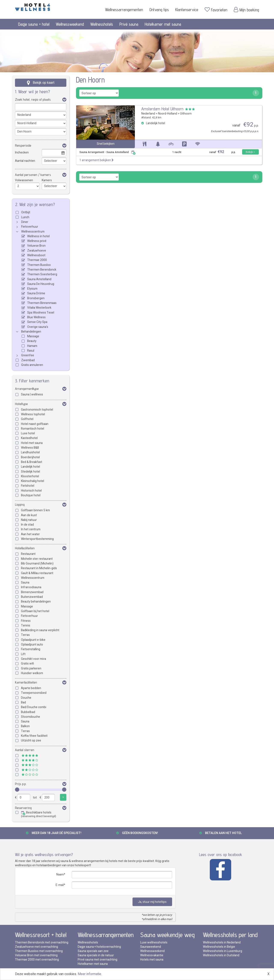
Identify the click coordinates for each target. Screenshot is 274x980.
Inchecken (22, 153)
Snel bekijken (106, 144)
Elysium (32, 289)
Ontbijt (26, 212)
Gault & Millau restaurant (37, 573)
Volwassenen (24, 180)
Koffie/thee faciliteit (34, 736)
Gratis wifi (28, 664)
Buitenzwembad (32, 597)
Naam (60, 875)
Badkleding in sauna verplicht (40, 630)
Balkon (25, 726)
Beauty (32, 341)
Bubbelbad (28, 712)
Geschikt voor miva (34, 659)
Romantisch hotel (33, 429)
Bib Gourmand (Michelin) (37, 564)
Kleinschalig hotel (33, 481)
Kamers (47, 180)
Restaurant (28, 554)
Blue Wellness (36, 317)
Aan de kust (29, 515)
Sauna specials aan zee (93, 951)
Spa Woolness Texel (41, 313)
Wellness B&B (30, 448)
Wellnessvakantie (152, 955)
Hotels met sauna (152, 960)
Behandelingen (31, 332)
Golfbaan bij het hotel (35, 611)
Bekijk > (250, 152)
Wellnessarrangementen (124, 10)
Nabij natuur (29, 520)
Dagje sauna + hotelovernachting (99, 947)
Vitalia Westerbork (39, 308)
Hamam (32, 346)
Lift (23, 654)
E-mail (60, 885)
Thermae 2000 (37, 260)
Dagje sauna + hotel (34, 24)
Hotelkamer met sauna (163, 24)
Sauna (25, 583)
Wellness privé (37, 241)
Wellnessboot (36, 255)
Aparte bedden (31, 688)
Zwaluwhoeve (37, 251)
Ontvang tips (159, 10)
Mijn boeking (246, 10)
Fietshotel (28, 486)
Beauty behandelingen (36, 602)
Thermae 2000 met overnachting (37, 960)
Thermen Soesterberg (42, 274)
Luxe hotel (28, 433)
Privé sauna (129, 24)
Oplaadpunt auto (32, 645)
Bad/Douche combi (34, 707)
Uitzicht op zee (31, 741)
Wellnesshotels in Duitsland (221, 955)
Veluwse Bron (36, 246)
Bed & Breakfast (32, 462)
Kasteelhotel (29, 438)
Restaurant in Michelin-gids (39, 568)
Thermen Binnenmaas (42, 303)
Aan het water (30, 534)
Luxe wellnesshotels (154, 942)
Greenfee (28, 355)
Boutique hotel (31, 495)
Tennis (26, 626)
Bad (23, 702)
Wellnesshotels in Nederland (222, 942)
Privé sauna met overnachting (98, 960)
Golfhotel (27, 419)
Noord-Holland (168, 114)
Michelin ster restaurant (37, 559)
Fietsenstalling (31, 649)
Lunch (25, 217)
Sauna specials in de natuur (96, 955)
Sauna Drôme (36, 293)
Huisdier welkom (32, 673)
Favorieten (216, 10)
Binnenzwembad (32, 592)
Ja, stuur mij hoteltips (152, 902)
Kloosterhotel (30, 476)
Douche (26, 698)
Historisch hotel (31, 491)
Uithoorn (186, 114)
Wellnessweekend (70, 24)
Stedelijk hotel (31, 472)
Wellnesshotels (102, 24)
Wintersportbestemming (37, 539)
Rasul (31, 351)
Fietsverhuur (30, 227)
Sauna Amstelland (39, 279)
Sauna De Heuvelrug (41, 284)
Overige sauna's (38, 327)
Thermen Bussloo (39, 265)
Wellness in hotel (38, 236)
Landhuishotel (30, 452)
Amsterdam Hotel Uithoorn (162, 109)
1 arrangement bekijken (97, 160)
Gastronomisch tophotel (37, 410)
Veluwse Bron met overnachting (36, 955)
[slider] (17, 790)
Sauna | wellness (32, 394)
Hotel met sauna (32, 443)
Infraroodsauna (31, 587)
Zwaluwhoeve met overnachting (36, 947)
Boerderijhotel (30, 457)
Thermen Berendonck (42, 270)
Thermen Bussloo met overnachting (39, 951)
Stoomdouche (31, 717)
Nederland (148, 114)
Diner (25, 222)
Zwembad (28, 360)
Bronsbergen (36, 298)
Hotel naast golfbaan (35, 424)
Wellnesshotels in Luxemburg (223, 951)
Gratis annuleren (32, 365)
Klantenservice (187, 10)
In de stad (27, 525)
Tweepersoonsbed (34, 693)
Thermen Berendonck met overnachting (42, 942)
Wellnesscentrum (33, 232)
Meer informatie (89, 974)
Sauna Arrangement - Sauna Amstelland (108, 152)
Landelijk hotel (31, 467)
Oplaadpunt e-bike (33, 640)
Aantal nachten (25, 161)
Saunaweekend (151, 947)
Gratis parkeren (31, 668)
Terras (25, 635)
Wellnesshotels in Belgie (219, 947)
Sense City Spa (37, 322)
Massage (33, 336)
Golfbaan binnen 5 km (35, 510)
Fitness (26, 621)
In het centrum (31, 529)
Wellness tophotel (33, 414)
